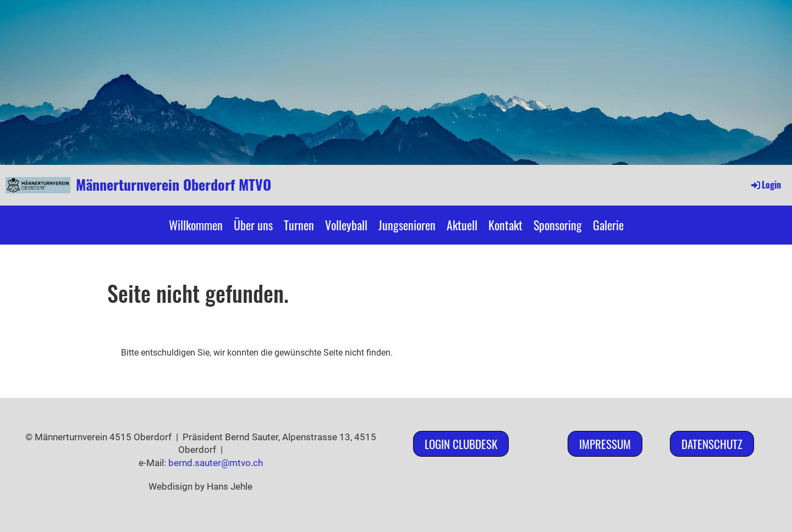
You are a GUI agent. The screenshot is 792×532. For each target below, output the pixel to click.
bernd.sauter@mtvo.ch (216, 463)
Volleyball (346, 225)
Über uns (253, 225)
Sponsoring (558, 225)
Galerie (608, 225)
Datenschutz (712, 444)
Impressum (605, 444)
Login (765, 185)
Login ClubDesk (461, 444)
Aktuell (462, 225)
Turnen (299, 225)
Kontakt (505, 225)
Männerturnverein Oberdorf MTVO (174, 185)
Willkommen (196, 225)
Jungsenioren (407, 225)
